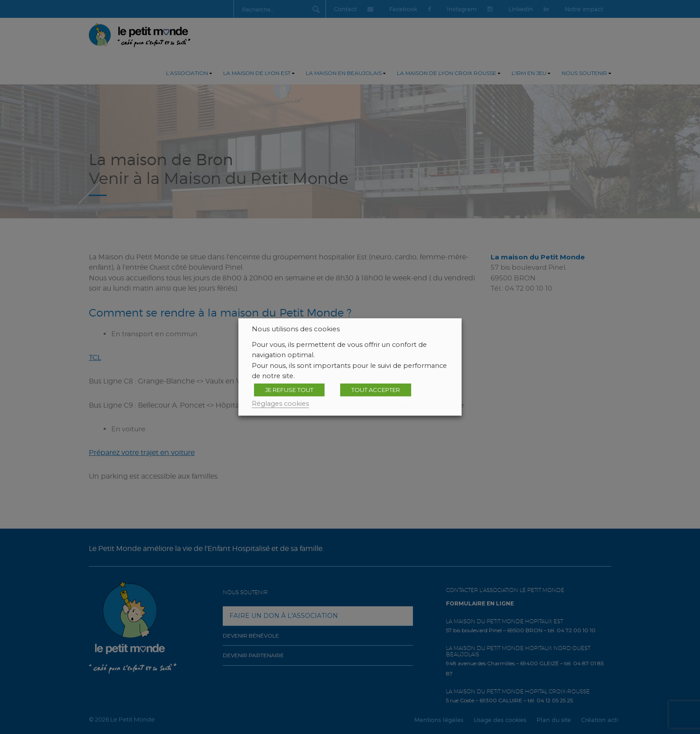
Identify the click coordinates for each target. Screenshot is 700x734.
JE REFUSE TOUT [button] (289, 390)
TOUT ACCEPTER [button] (376, 390)
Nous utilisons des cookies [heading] (296, 329)
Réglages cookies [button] (280, 404)
